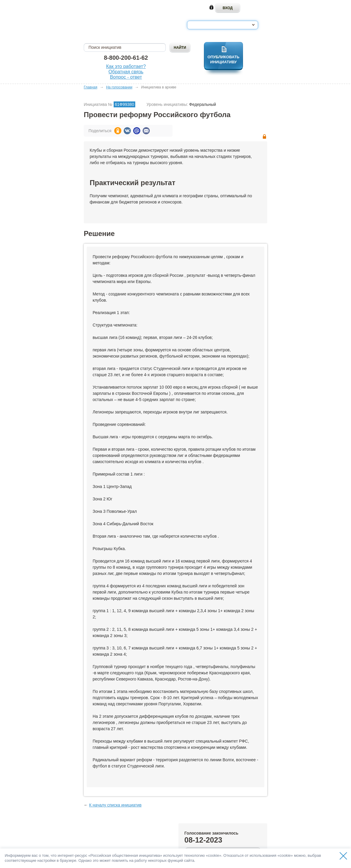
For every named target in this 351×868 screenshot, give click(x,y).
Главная (91, 87)
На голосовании (119, 87)
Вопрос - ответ (126, 77)
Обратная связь (126, 72)
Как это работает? (126, 66)
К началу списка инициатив (115, 805)
